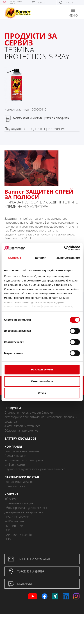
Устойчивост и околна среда (24, 460)
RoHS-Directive (14, 521)
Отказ (42, 393)
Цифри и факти (15, 465)
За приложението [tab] (68, 258)
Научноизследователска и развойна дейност (35, 469)
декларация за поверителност (25, 512)
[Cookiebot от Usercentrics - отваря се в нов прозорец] (64, 248)
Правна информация (19, 503)
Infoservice (11, 499)
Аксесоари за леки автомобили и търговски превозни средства (41, 419)
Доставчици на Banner (20, 482)
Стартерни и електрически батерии (29, 412)
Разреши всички (42, 369)
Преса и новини (15, 456)
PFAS (8, 539)
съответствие (14, 526)
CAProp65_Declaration (19, 535)
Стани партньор (15, 486)
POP (7, 530)
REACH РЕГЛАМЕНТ (18, 517)
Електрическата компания (22, 451)
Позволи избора (42, 381)
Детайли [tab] (41, 258)
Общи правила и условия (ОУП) (26, 508)
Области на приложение (21, 430)
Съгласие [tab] (14, 258)
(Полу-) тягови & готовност (22, 426)
